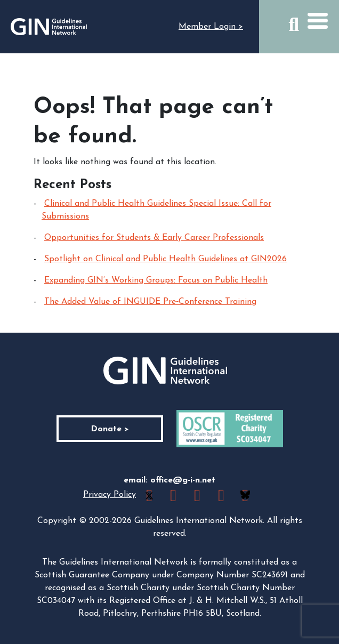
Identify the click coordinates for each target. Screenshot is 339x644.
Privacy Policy (110, 495)
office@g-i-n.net (183, 480)
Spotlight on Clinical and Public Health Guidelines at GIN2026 (166, 259)
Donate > (110, 429)
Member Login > (211, 27)
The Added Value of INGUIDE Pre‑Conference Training (150, 302)
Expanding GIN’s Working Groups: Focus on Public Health (156, 280)
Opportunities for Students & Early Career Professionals (154, 238)
